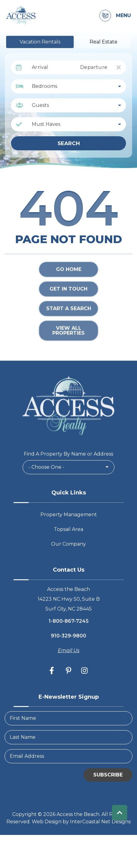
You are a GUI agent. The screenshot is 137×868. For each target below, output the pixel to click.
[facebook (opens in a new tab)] (53, 671)
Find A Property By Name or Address (68, 454)
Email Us (69, 650)
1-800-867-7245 (69, 621)
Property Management (69, 515)
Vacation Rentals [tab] (40, 42)
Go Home (69, 269)
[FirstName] (68, 718)
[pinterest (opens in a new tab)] (68, 671)
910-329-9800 (68, 636)
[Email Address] (68, 756)
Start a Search (69, 308)
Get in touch (68, 289)
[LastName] (68, 737)
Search (69, 143)
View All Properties (68, 331)
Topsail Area (68, 529)
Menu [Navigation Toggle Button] (123, 16)
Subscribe (108, 775)
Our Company (68, 544)
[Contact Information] (105, 16)
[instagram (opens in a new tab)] (84, 671)
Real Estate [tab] (104, 42)
